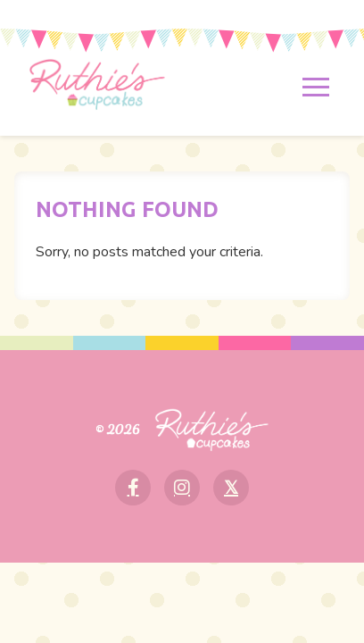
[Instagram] (182, 488)
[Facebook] (133, 488)
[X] (231, 488)
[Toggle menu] (316, 88)
